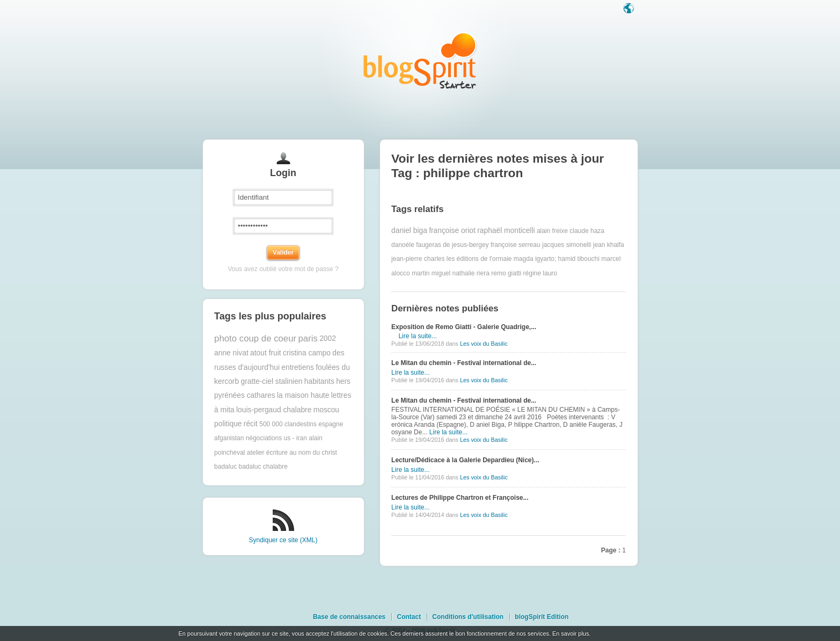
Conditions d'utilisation (468, 617)
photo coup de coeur (255, 338)
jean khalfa (609, 245)
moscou (326, 410)
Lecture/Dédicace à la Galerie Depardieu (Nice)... (465, 460)
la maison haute (303, 395)
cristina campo (307, 353)
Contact (409, 617)
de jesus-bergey (466, 245)
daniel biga (409, 231)
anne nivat (231, 353)
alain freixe (552, 231)
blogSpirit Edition (542, 617)
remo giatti (506, 273)
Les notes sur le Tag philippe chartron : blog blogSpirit (420, 60)
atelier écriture (267, 453)
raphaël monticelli (506, 231)
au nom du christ (313, 453)
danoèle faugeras (416, 245)
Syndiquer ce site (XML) (283, 540)
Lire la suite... (417, 336)
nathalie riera (471, 273)
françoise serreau (516, 245)
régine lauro (540, 273)
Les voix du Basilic (484, 344)
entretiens (298, 367)
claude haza (587, 231)
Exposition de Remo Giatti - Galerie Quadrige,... (464, 327)
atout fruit (266, 353)
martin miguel (431, 273)
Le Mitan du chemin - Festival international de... (464, 363)
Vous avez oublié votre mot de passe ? (283, 269)
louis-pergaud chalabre (274, 410)
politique (228, 424)
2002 (328, 338)
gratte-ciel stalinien (271, 381)
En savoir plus (571, 633)
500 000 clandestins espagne (301, 424)
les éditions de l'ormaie (479, 259)
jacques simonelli (567, 245)
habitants (319, 381)
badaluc (225, 467)
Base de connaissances (349, 617)
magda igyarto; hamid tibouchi (557, 259)
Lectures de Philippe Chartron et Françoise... (460, 498)
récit (251, 424)
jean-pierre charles (418, 259)
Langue (630, 9)
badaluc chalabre (263, 467)
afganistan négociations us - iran (261, 438)
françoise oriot (452, 231)
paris (308, 338)
